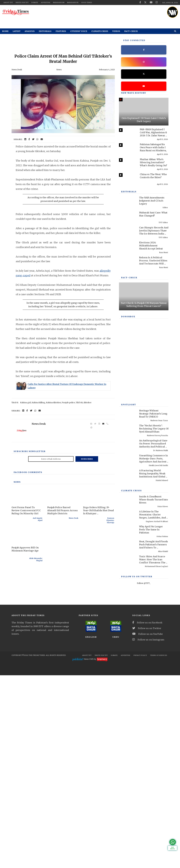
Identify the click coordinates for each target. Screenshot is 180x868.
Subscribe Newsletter (30, 497)
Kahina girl (26, 433)
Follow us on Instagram (148, 832)
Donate (35, 2)
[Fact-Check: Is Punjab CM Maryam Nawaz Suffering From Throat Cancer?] (144, 373)
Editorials (45, 31)
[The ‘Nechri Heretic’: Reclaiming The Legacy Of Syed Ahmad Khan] (128, 584)
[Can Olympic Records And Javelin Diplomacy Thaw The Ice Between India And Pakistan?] (128, 269)
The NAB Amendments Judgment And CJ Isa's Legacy (152, 238)
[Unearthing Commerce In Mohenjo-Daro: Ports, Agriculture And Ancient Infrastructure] (128, 613)
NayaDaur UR (73, 2)
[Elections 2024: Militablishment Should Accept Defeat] (128, 284)
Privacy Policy (140, 848)
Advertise (46, 2)
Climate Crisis (100, 31)
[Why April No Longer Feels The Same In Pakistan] (128, 684)
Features (61, 31)
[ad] (100, 13)
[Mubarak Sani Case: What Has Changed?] (128, 254)
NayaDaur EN (59, 2)
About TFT (8, 2)
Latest (17, 31)
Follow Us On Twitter (137, 730)
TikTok (79, 433)
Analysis (30, 31)
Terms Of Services (159, 848)
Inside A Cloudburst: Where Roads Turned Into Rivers (154, 653)
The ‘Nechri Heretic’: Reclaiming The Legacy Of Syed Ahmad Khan (154, 583)
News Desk (17, 70)
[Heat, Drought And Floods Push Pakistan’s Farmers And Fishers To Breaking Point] (128, 699)
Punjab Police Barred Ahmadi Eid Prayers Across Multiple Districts (62, 556)
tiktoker (88, 433)
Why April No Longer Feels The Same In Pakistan (151, 683)
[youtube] (151, 2)
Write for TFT (22, 2)
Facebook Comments (28, 518)
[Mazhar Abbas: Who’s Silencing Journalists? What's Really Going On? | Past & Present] (128, 163)
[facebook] (140, 2)
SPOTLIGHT (129, 559)
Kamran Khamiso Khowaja (110, 566)
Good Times (87, 2)
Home (5, 31)
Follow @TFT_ (144, 737)
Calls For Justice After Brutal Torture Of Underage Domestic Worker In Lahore (67, 401)
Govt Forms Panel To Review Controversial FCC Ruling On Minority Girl (26, 556)
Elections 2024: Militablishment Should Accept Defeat (151, 283)
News (59, 70)
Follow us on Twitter (147, 821)
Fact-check (131, 31)
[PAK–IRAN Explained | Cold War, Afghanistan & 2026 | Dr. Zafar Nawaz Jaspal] (128, 133)
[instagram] (157, 2)
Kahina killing (38, 433)
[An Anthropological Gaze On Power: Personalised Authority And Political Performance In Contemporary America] (128, 599)
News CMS (89, 852)
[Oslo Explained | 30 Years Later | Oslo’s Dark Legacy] (144, 112)
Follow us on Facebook (147, 815)
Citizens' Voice (79, 31)
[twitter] (145, 2)
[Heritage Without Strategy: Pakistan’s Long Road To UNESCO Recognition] (128, 569)
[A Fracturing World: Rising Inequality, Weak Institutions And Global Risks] (128, 628)
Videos (116, 31)
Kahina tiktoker (53, 433)
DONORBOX (128, 432)
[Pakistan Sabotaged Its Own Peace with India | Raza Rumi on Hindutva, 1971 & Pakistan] (128, 148)
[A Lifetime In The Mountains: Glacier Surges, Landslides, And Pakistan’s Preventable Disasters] (128, 670)
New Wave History (134, 93)
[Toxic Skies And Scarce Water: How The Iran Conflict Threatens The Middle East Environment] (128, 714)
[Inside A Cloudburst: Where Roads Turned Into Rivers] (128, 655)
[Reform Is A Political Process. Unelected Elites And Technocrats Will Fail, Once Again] (128, 299)
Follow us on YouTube (148, 827)
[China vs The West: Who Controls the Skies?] (128, 178)
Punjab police (68, 433)
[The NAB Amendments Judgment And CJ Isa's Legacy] (128, 239)
